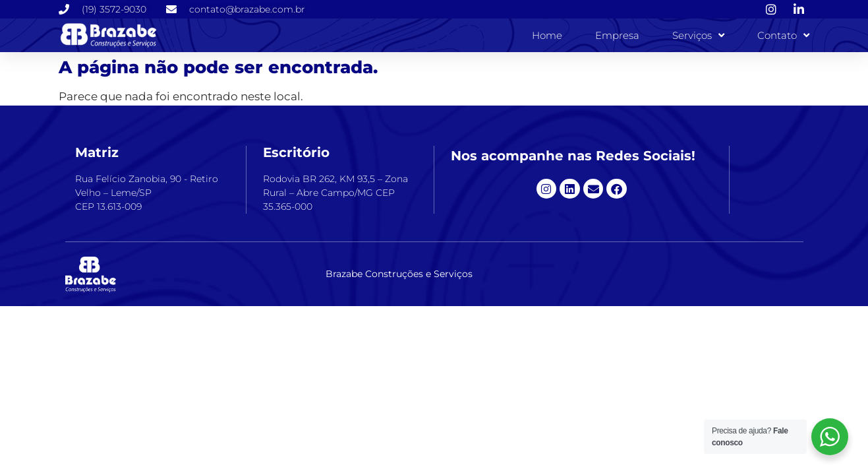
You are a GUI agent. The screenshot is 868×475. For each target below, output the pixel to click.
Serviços (698, 35)
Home (547, 35)
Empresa (617, 35)
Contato (783, 35)
